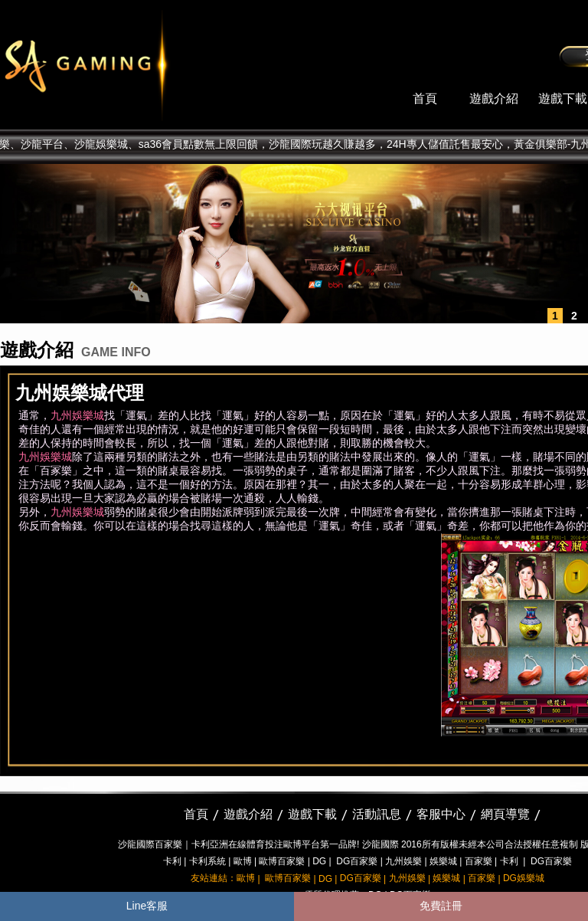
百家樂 (479, 861)
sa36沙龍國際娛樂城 (124, 65)
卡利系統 (207, 861)
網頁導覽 (505, 814)
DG (319, 861)
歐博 (243, 861)
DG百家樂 (357, 861)
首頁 (425, 98)
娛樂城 (443, 861)
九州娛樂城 (77, 415)
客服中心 (441, 814)
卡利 (172, 861)
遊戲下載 (563, 98)
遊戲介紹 (494, 98)
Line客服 (147, 906)
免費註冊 (441, 906)
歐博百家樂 (282, 861)
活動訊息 (377, 814)
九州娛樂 (403, 861)
